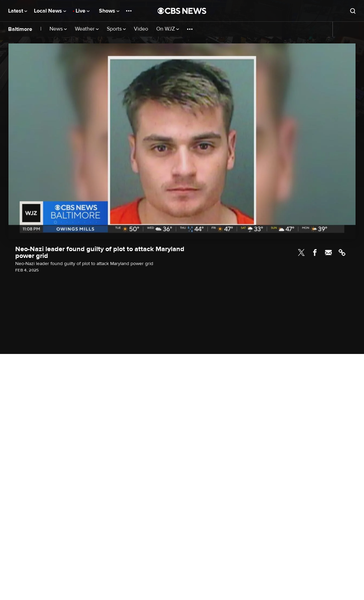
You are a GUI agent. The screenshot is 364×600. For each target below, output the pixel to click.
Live (83, 11)
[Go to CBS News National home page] (182, 11)
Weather (87, 29)
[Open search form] (353, 11)
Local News (50, 11)
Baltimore (20, 29)
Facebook (315, 252)
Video (141, 29)
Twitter (301, 252)
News (58, 29)
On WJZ (168, 29)
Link (342, 252)
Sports (116, 29)
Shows (109, 11)
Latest (18, 11)
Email (328, 252)
